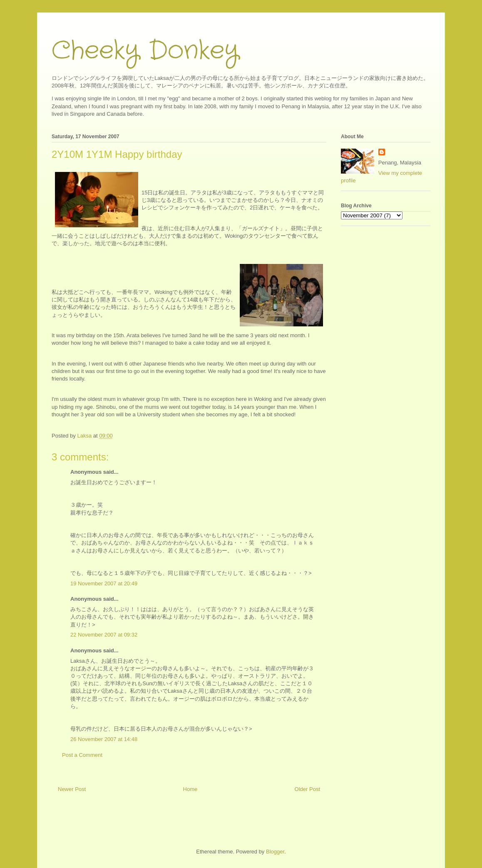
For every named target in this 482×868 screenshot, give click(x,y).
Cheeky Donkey (145, 51)
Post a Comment (82, 755)
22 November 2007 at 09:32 (104, 635)
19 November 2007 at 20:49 (104, 583)
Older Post (307, 789)
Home (190, 789)
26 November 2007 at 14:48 (104, 739)
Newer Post (72, 789)
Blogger (275, 852)
